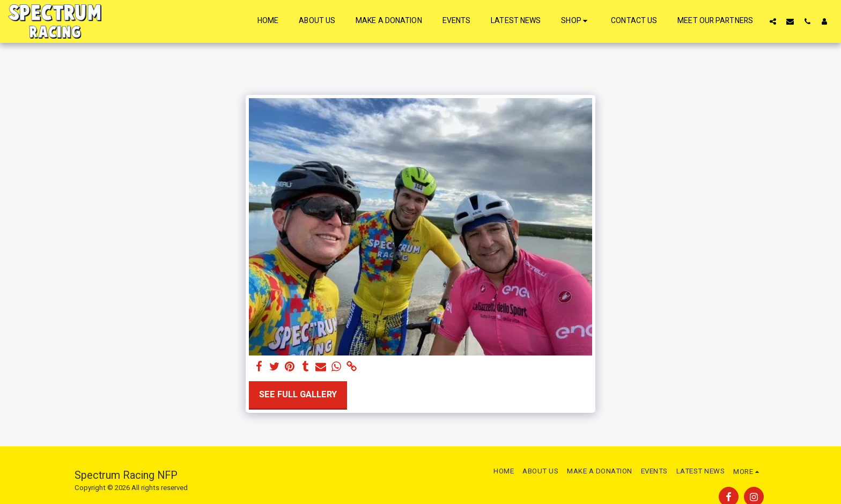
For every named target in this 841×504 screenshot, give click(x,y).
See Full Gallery (298, 395)
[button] (773, 21)
